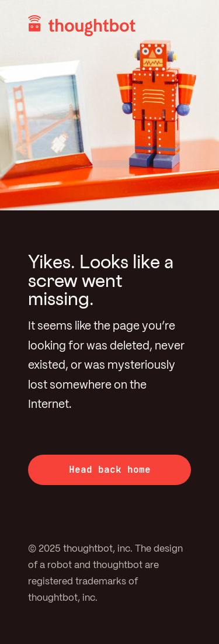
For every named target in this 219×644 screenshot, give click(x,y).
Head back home (110, 470)
